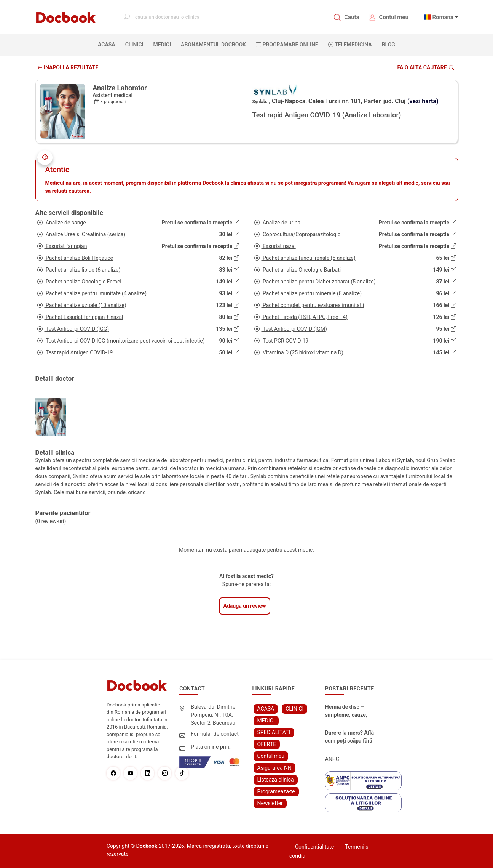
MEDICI (162, 45)
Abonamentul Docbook (213, 45)
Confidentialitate (314, 847)
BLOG (388, 45)
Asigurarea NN (275, 768)
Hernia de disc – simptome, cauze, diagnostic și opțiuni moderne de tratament (349, 711)
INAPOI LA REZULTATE (68, 67)
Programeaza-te (276, 791)
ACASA (108, 44)
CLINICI (134, 45)
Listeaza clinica (276, 780)
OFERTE (267, 744)
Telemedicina (350, 45)
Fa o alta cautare (425, 67)
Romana (443, 17)
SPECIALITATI (274, 732)
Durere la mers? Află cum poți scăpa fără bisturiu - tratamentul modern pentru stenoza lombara (351, 737)
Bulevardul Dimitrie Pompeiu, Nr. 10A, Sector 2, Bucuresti (213, 715)
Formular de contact (215, 734)
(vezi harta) (423, 101)
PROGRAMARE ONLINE (287, 45)
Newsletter (270, 803)
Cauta (352, 17)
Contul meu (394, 17)
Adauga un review (245, 606)
